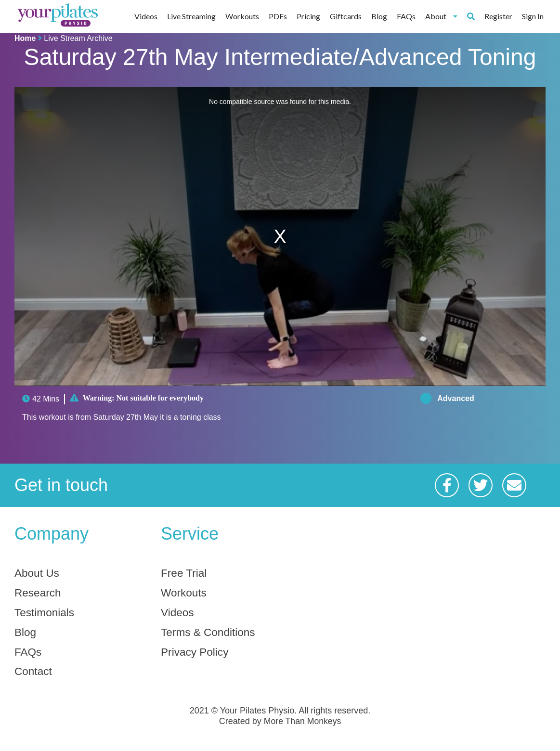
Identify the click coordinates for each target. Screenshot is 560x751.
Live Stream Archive (78, 38)
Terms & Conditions (211, 635)
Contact (34, 675)
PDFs (278, 16)
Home (25, 38)
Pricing (308, 16)
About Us (38, 573)
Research (39, 594)
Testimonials (46, 614)
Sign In (533, 16)
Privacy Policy (197, 655)
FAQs (406, 16)
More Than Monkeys (302, 726)
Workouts (242, 16)
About (441, 16)
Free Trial (185, 573)
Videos (146, 16)
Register (498, 16)
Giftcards (346, 16)
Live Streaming (191, 16)
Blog (379, 16)
